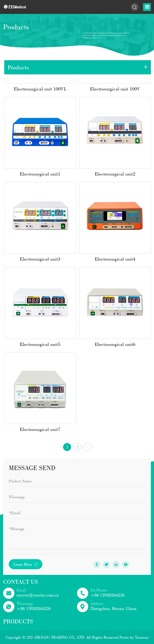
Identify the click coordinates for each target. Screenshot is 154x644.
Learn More (26, 564)
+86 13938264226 (108, 595)
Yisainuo (142, 637)
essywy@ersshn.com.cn (38, 595)
